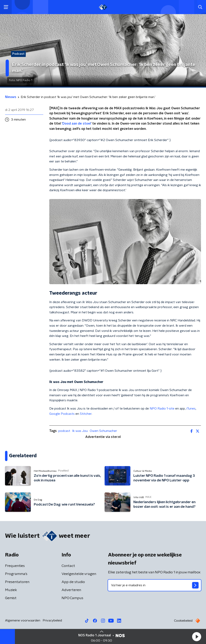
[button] (197, 637)
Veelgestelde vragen (79, 574)
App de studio (73, 582)
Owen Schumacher (103, 431)
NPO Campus (72, 598)
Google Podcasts (62, 414)
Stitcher (86, 414)
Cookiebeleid (183, 621)
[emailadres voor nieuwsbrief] (154, 585)
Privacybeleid (52, 620)
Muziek (11, 590)
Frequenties (15, 566)
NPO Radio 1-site (162, 409)
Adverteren (71, 590)
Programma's (16, 574)
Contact (68, 566)
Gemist (11, 598)
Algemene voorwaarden (23, 620)
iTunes (191, 409)
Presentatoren (17, 582)
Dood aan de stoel (77, 124)
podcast (64, 431)
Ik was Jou (80, 431)
